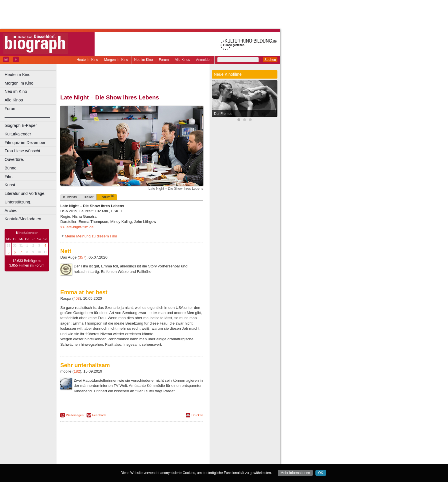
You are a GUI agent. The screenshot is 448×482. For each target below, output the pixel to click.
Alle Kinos (182, 60)
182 (77, 371)
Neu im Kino (144, 60)
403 (77, 298)
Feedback (99, 415)
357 (82, 257)
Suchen (270, 60)
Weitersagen (75, 415)
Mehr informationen (295, 473)
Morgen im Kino (116, 60)
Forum (164, 60)
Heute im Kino (87, 60)
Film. (9, 177)
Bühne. (11, 168)
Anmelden (204, 60)
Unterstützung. (18, 202)
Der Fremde (223, 114)
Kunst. (10, 185)
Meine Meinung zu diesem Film (91, 236)
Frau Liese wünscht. (23, 151)
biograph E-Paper (21, 125)
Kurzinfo (70, 197)
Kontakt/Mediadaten (23, 219)
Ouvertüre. (14, 159)
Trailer (88, 197)
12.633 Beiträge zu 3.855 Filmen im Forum (27, 263)
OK (321, 473)
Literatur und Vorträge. (25, 193)
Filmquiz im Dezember (25, 143)
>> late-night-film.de (77, 227)
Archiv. (11, 211)
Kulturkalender (18, 134)
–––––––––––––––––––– (27, 117)
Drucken (197, 415)
